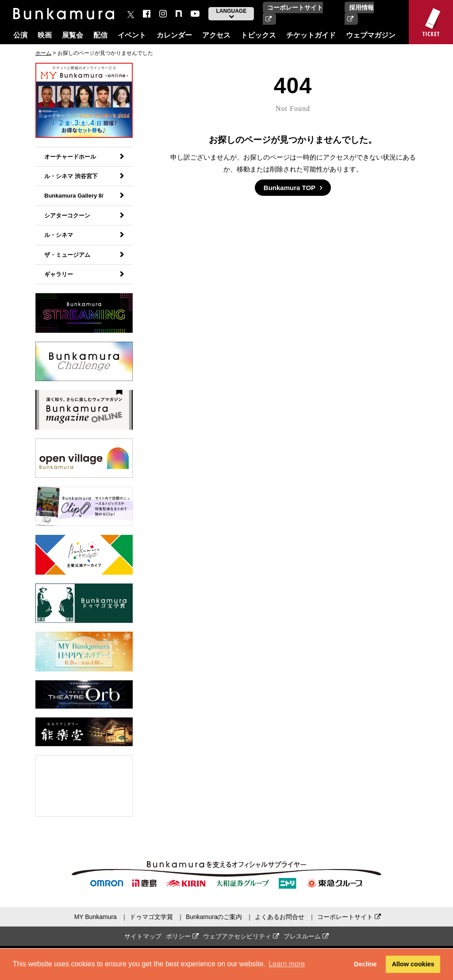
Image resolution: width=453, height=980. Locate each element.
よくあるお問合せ (280, 917)
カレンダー (174, 35)
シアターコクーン (67, 215)
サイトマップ (143, 936)
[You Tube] (195, 14)
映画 (45, 35)
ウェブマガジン (371, 35)
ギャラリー (59, 274)
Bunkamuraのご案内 (214, 917)
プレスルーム (306, 936)
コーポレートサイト (349, 917)
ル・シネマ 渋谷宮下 (71, 176)
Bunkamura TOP (290, 188)
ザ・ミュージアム (67, 255)
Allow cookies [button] (413, 964)
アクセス (216, 35)
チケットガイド (311, 35)
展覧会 (73, 35)
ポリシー (182, 936)
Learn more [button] (287, 964)
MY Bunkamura (96, 917)
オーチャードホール (70, 157)
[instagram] (163, 14)
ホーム (43, 53)
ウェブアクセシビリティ (241, 936)
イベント (132, 35)
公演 (20, 35)
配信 (100, 35)
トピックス (258, 35)
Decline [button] (365, 964)
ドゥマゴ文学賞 (151, 917)
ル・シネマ (59, 235)
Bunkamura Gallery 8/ (74, 196)
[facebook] (147, 14)
